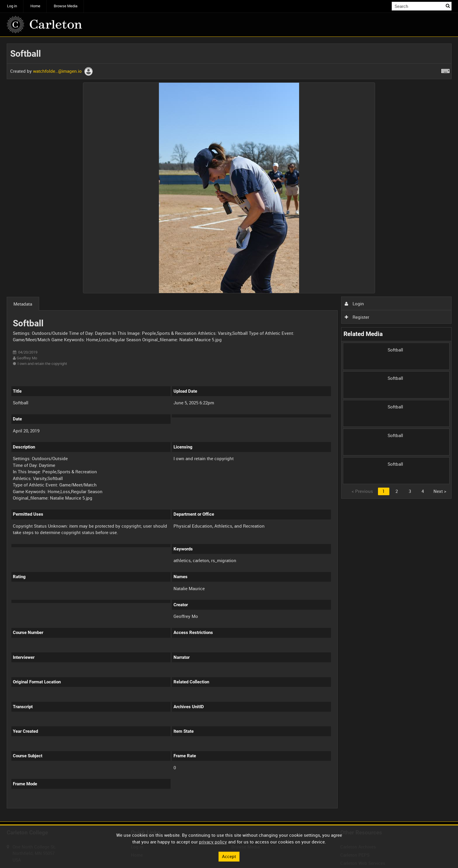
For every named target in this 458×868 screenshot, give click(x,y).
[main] (229, 429)
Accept (229, 856)
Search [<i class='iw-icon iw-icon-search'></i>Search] (448, 6)
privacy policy (213, 842)
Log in (12, 6)
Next (440, 491)
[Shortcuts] (445, 70)
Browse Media (66, 6)
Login (354, 304)
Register (357, 317)
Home (35, 6)
